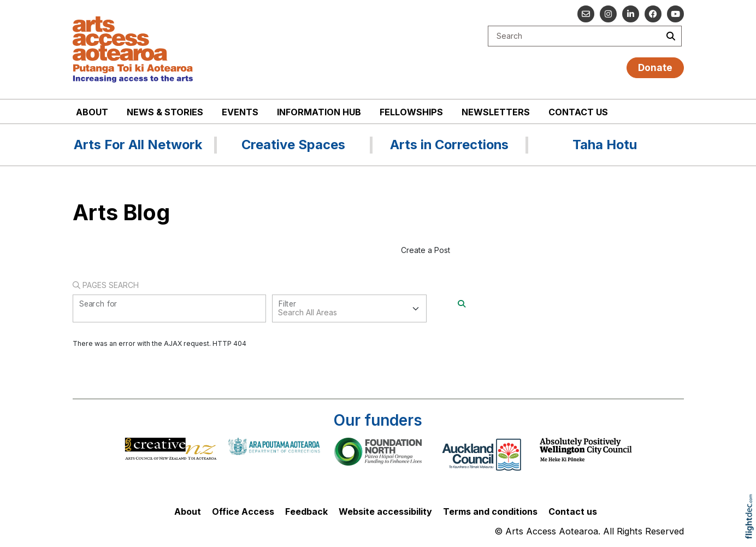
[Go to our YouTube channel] (675, 14)
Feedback (306, 511)
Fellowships (411, 112)
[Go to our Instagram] (608, 14)
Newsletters (496, 112)
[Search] (462, 304)
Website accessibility (385, 511)
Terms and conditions (490, 511)
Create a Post (426, 250)
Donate (655, 67)
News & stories (165, 112)
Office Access (243, 511)
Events (240, 112)
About (92, 112)
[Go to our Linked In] (631, 14)
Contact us (578, 112)
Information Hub (319, 112)
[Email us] (586, 14)
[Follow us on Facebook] (653, 14)
